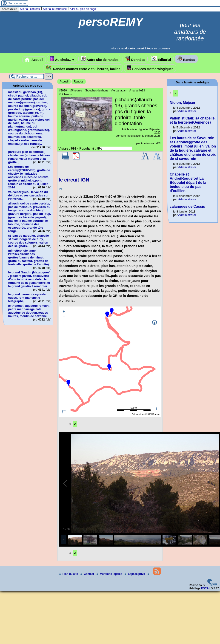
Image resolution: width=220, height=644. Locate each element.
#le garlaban (119, 91)
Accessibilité (9, 9)
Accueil (34, 60)
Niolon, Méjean (182, 103)
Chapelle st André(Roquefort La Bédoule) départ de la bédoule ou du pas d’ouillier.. (188, 183)
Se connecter (17, 3)
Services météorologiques (150, 68)
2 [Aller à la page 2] (75, 424)
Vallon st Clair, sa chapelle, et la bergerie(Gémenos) (193, 120)
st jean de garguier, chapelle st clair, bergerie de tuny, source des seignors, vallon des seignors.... (29, 241)
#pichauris (65, 94)
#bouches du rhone (97, 91)
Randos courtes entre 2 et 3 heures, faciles (83, 68)
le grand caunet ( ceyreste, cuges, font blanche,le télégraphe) (27, 298)
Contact (88, 574)
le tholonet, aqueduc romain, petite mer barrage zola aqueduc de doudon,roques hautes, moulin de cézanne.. (29, 311)
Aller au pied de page (83, 9)
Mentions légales (110, 574)
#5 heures (76, 91)
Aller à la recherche (55, 9)
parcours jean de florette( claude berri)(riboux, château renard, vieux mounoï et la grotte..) (29, 157)
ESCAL (206, 588)
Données (135, 59)
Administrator (149, 143)
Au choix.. (62, 59)
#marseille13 (137, 91)
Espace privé (135, 574)
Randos (186, 59)
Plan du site (69, 574)
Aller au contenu (30, 9)
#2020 (63, 91)
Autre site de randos (100, 59)
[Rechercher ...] (27, 77)
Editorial (161, 59)
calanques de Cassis (187, 206)
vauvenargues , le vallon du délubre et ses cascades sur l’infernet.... (29, 195)
